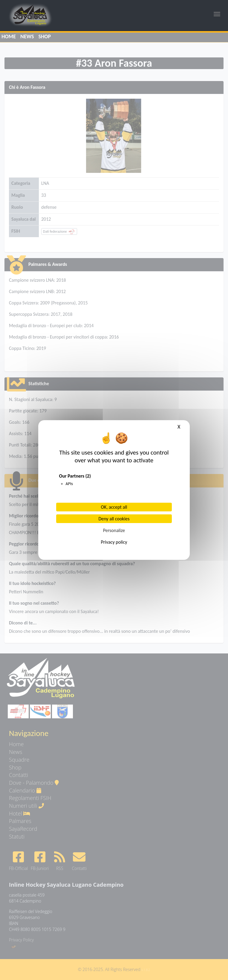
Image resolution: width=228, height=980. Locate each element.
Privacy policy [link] (114, 542)
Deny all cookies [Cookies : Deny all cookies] (114, 519)
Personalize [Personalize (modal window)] (114, 530)
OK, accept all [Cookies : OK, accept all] (114, 507)
